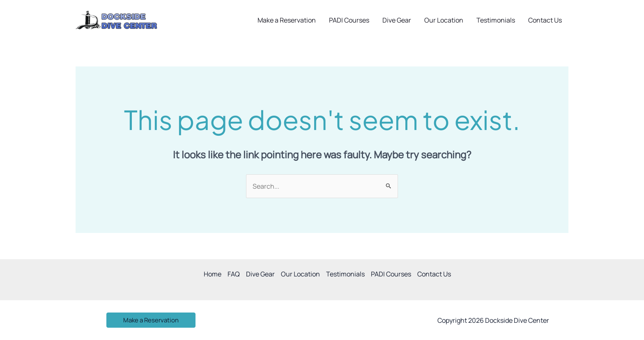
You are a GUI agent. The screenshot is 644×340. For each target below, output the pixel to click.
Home (213, 274)
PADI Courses (349, 20)
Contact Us (545, 20)
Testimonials (496, 20)
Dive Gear (397, 20)
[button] (151, 320)
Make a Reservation (287, 20)
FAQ (234, 274)
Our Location (444, 20)
